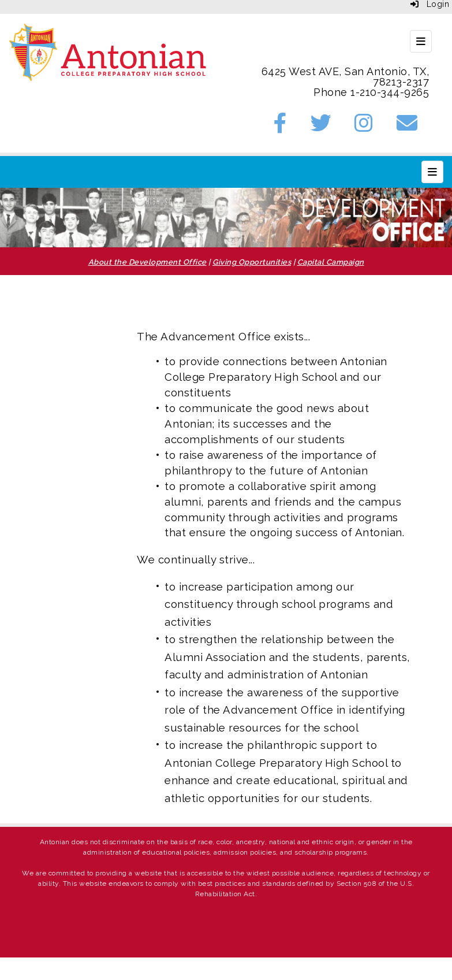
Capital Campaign (331, 262)
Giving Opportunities (252, 262)
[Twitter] (321, 127)
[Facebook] (281, 127)
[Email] (407, 127)
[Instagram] (364, 127)
